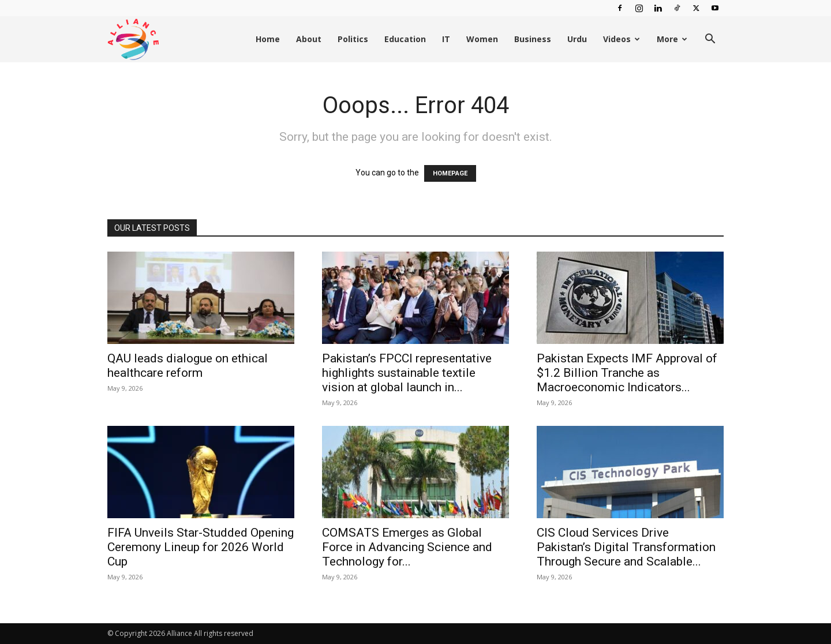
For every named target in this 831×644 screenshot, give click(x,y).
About (309, 39)
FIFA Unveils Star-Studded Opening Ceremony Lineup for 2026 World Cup (201, 547)
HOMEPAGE (450, 173)
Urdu (577, 39)
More (672, 39)
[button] (710, 40)
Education (405, 39)
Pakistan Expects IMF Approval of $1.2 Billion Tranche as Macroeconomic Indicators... (627, 373)
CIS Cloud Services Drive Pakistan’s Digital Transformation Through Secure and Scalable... (626, 547)
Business (533, 39)
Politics (353, 39)
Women (482, 39)
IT (446, 39)
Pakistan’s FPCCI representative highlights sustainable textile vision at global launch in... (407, 373)
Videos (622, 39)
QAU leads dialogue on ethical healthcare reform (188, 366)
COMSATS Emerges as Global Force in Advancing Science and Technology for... (407, 547)
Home (268, 39)
